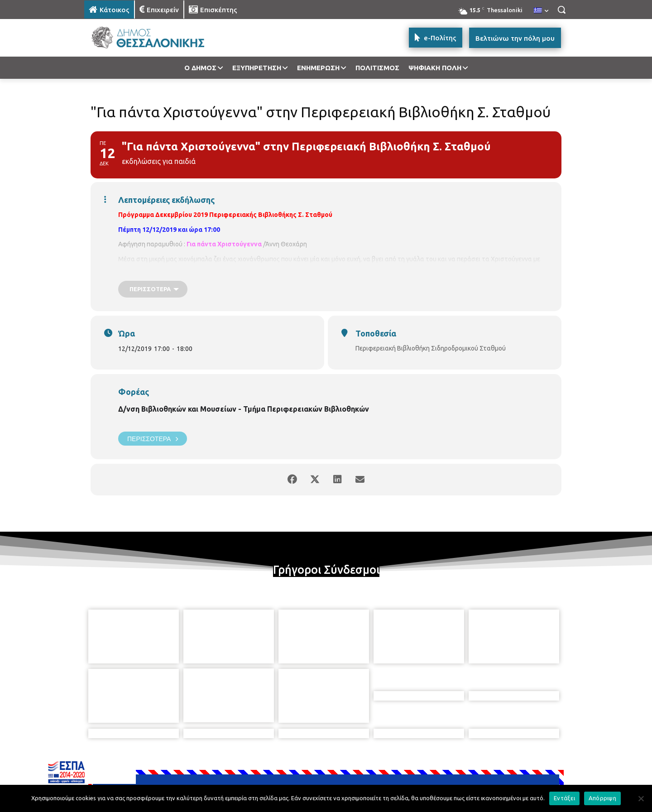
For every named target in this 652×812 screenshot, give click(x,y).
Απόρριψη (602, 798)
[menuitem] (541, 11)
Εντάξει (564, 798)
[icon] (389, 763)
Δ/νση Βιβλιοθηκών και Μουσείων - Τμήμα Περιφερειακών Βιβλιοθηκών (244, 409)
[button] (561, 10)
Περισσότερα (153, 439)
